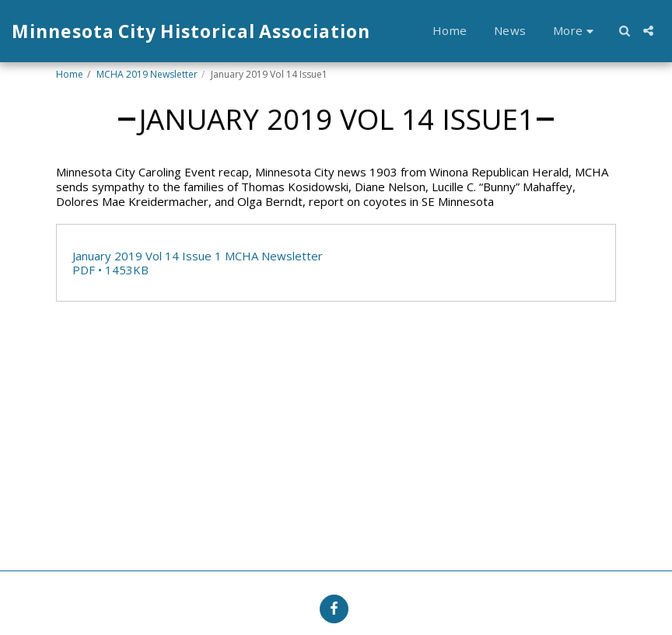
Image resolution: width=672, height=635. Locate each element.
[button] (624, 31)
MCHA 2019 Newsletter (147, 74)
